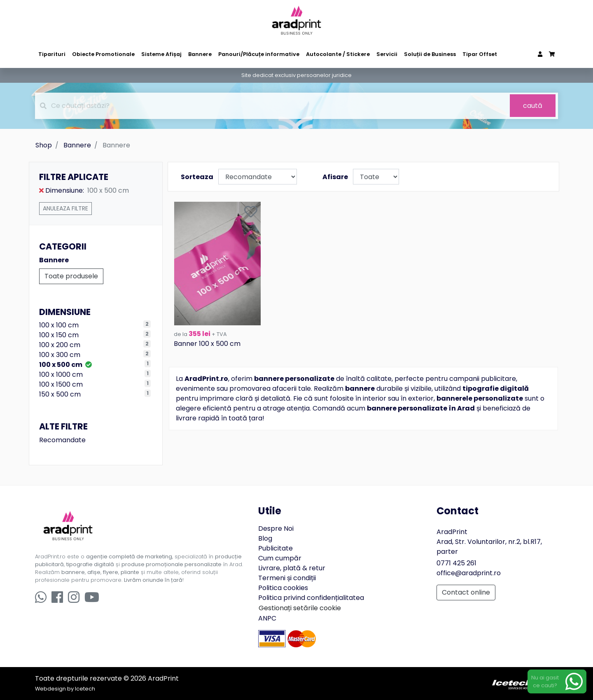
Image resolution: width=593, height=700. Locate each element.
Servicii (387, 54)
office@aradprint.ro (469, 573)
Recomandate (62, 440)
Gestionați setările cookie (300, 608)
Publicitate (275, 548)
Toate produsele (71, 276)
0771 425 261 (456, 563)
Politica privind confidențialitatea (311, 598)
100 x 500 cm (65, 365)
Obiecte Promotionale (103, 54)
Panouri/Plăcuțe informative (259, 54)
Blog (265, 538)
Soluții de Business (430, 54)
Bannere (200, 54)
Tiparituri (52, 54)
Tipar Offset (480, 54)
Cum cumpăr (280, 558)
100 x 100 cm (59, 325)
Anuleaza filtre (65, 208)
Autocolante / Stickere (338, 54)
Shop (44, 145)
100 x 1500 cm (61, 384)
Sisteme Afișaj (161, 54)
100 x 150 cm (59, 335)
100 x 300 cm (60, 355)
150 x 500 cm (60, 394)
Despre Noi (276, 528)
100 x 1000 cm (61, 374)
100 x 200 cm (60, 345)
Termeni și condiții (287, 578)
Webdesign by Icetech (65, 689)
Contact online (466, 592)
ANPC (267, 618)
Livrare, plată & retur (292, 568)
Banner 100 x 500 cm (207, 344)
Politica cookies (283, 588)
